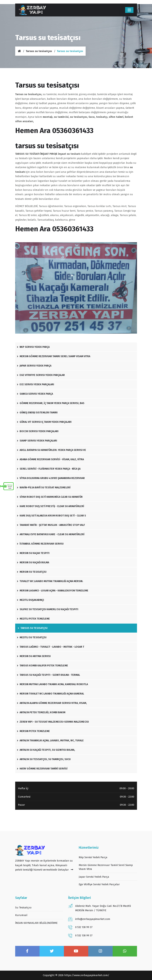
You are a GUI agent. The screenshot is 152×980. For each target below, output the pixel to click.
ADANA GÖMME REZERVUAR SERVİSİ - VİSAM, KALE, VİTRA (50, 459)
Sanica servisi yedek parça (35, 394)
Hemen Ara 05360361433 (54, 131)
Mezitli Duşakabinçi (30, 600)
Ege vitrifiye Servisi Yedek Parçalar (41, 375)
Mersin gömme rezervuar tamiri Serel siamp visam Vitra (54, 356)
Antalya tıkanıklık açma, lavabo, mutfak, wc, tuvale (50, 741)
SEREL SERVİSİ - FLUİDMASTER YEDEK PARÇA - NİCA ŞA (49, 469)
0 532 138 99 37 (84, 927)
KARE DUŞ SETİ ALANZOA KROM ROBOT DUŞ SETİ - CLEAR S (51, 516)
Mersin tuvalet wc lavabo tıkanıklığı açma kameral (50, 694)
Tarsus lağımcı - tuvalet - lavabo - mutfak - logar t (51, 647)
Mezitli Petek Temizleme (33, 619)
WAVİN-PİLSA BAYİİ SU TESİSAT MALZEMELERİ (44, 488)
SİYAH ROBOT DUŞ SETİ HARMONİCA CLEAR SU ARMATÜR (50, 497)
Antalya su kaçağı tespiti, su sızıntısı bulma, (46, 750)
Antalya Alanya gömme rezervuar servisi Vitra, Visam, (52, 703)
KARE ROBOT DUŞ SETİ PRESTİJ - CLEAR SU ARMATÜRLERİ (50, 506)
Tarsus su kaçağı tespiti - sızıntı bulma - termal (48, 675)
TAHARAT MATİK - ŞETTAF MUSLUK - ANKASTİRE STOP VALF (51, 525)
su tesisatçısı (23, 908)
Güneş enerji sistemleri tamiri (37, 413)
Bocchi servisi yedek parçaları (38, 431)
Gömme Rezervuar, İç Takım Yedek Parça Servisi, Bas (51, 403)
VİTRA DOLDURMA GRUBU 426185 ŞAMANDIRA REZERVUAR (51, 478)
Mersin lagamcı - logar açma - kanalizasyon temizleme (53, 591)
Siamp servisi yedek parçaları (37, 441)
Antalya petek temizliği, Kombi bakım (41, 712)
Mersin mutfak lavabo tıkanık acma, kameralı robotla (52, 684)
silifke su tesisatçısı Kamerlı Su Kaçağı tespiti (48, 609)
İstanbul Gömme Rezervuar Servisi (40, 544)
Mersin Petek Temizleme (33, 731)
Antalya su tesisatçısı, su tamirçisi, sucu (44, 759)
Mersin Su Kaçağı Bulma (33, 562)
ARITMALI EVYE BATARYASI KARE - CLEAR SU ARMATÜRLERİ (51, 534)
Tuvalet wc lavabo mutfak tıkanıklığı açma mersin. (50, 581)
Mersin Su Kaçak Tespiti (33, 553)
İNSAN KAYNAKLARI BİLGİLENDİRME (36, 923)
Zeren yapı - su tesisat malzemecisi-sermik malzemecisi (53, 722)
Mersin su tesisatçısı (32, 572)
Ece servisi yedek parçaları (35, 384)
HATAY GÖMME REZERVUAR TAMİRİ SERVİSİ (42, 769)
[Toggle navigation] (129, 10)
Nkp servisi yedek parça (33, 347)
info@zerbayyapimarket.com (93, 919)
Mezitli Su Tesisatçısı (32, 637)
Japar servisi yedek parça (34, 366)
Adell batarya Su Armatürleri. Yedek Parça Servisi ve (51, 450)
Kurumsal (21, 915)
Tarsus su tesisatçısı (39, 51)
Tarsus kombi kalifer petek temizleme (42, 666)
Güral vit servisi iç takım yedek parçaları (44, 422)
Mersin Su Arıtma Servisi (34, 656)
